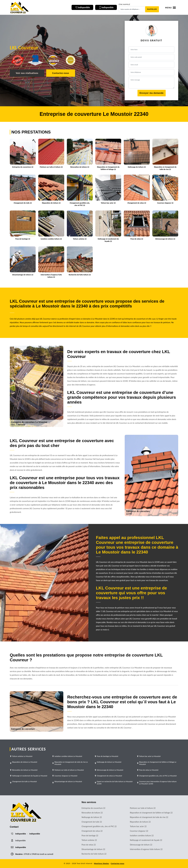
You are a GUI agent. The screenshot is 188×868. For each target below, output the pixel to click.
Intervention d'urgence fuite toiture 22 (146, 849)
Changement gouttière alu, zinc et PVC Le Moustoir (158, 776)
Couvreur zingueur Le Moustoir (66, 776)
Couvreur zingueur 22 (139, 831)
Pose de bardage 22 (90, 836)
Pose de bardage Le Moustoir (108, 756)
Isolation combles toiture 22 (142, 836)
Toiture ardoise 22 (89, 840)
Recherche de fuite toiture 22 (94, 854)
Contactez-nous (61, 73)
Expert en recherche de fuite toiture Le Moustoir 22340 (115, 783)
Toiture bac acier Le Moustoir (150, 756)
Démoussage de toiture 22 (141, 845)
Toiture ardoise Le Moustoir (22, 756)
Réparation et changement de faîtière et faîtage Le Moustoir (158, 763)
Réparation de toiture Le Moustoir (25, 762)
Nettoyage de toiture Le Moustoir (109, 762)
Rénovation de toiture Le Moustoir (25, 770)
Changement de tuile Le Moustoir (25, 782)
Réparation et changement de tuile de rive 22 (149, 817)
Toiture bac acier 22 (138, 826)
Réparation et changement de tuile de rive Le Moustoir (71, 763)
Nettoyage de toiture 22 (92, 817)
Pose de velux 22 (89, 845)
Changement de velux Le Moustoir (110, 776)
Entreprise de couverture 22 (93, 808)
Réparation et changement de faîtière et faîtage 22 (151, 813)
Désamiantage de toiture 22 (93, 849)
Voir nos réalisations (27, 73)
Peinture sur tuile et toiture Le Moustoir (69, 770)
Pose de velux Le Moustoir (149, 770)
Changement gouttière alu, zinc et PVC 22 (99, 826)
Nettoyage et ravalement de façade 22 (146, 840)
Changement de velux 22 (92, 831)
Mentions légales (102, 863)
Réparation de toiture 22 (140, 822)
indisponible (21, 834)
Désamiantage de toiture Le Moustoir (68, 782)
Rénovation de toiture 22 (92, 813)
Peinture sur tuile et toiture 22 (143, 808)
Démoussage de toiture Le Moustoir (110, 770)
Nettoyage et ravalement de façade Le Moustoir (30, 776)
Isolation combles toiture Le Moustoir (68, 756)
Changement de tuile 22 (92, 822)
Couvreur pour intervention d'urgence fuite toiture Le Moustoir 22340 (158, 783)
